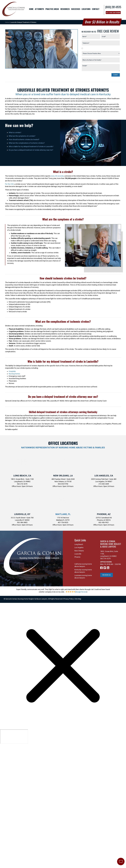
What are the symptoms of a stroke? (22, 136)
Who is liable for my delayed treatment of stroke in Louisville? (31, 146)
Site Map (78, 599)
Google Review (81, 592)
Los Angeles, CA (104, 476)
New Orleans (79, 551)
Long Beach (79, 544)
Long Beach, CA (22, 476)
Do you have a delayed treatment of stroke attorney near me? (31, 150)
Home (7, 22)
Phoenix (77, 557)
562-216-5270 (105, 559)
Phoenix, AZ (104, 514)
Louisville (78, 554)
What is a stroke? (15, 132)
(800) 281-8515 (113, 7)
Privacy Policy (69, 599)
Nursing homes (14, 374)
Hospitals (12, 371)
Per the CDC (9, 184)
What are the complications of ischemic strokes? (27, 143)
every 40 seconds (57, 176)
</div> (14, 737)
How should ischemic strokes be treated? (24, 139)
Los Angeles (79, 547)
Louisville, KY (22, 514)
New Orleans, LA (63, 476)
